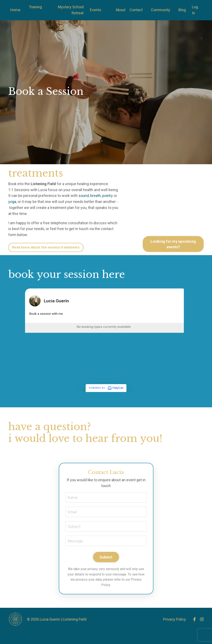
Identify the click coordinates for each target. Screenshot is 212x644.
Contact (136, 10)
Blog (182, 10)
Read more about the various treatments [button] (46, 247)
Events (96, 10)
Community (161, 10)
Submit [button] (106, 557)
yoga (12, 202)
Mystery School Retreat (71, 10)
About (121, 10)
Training (35, 7)
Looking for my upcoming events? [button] (173, 244)
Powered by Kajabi (192, 633)
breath (96, 196)
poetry (108, 196)
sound (84, 196)
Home (15, 10)
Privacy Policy (175, 619)
